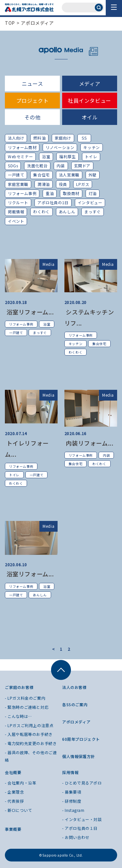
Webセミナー (20, 156)
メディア (90, 84)
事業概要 (13, 829)
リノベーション (60, 147)
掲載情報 (16, 212)
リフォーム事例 (22, 193)
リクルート (18, 202)
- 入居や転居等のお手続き (29, 734)
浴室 (46, 156)
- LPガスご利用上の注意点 (29, 725)
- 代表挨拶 (14, 801)
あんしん (67, 212)
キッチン (91, 147)
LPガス (83, 184)
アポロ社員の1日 (53, 202)
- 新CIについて (18, 810)
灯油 (93, 193)
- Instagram (73, 810)
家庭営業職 (18, 184)
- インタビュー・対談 (82, 819)
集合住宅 (41, 175)
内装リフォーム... (89, 443)
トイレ (91, 156)
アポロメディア (37, 23)
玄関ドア (82, 166)
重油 (50, 193)
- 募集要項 (72, 792)
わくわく (41, 212)
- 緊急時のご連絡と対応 (27, 707)
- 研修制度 (72, 801)
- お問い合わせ (76, 837)
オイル (90, 117)
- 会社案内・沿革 (20, 783)
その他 (33, 117)
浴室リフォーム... (29, 312)
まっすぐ (92, 212)
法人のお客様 (75, 687)
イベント (16, 221)
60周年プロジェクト (81, 739)
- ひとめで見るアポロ (82, 783)
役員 (63, 184)
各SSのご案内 (75, 704)
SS (84, 138)
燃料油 (39, 138)
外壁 (93, 175)
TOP (10, 23)
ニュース (32, 84)
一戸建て (16, 175)
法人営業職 (69, 175)
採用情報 (70, 772)
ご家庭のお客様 (19, 687)
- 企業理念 (14, 792)
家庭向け (63, 138)
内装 (61, 166)
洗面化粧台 (37, 166)
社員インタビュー (90, 100)
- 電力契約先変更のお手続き (31, 743)
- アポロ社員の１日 (80, 828)
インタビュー (90, 202)
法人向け (16, 138)
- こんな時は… (18, 716)
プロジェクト (33, 100)
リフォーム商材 (22, 147)
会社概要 (13, 772)
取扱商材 (71, 193)
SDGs (13, 166)
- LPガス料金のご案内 (25, 698)
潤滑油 (44, 184)
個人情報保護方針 (79, 756)
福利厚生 (67, 156)
